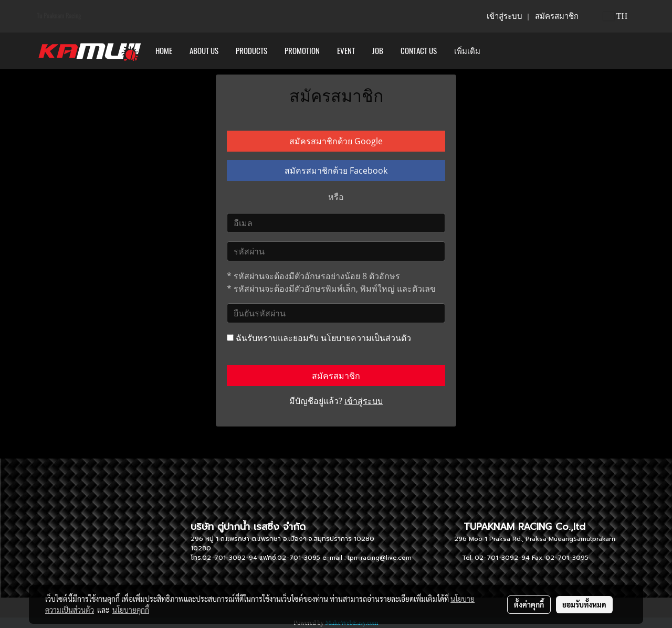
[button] (498, 51)
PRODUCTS (251, 51)
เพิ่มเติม (467, 51)
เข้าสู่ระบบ (505, 16)
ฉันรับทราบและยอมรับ (319, 338)
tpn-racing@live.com (380, 558)
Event (346, 51)
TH (615, 16)
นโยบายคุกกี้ (131, 610)
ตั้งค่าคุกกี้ (529, 604)
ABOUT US (204, 51)
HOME (164, 51)
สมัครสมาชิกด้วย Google (336, 141)
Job (378, 51)
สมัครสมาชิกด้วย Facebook (336, 171)
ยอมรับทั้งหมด (584, 604)
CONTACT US (419, 51)
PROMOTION (302, 51)
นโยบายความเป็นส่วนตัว (366, 338)
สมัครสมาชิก (557, 16)
